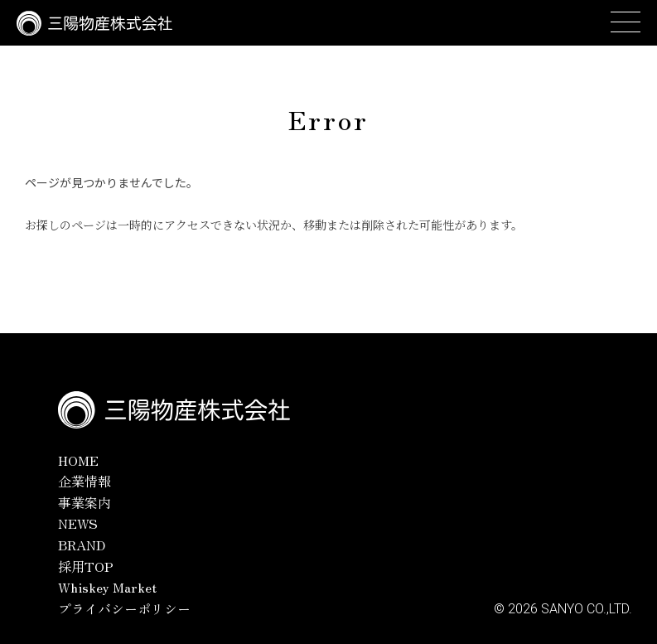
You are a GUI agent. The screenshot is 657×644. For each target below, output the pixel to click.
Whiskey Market (107, 587)
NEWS (78, 523)
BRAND (82, 545)
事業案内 (85, 502)
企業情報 (85, 481)
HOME (78, 460)
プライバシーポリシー (124, 608)
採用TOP (86, 566)
